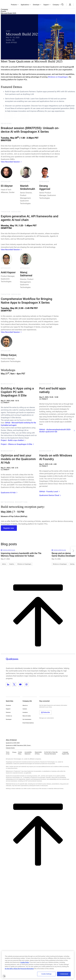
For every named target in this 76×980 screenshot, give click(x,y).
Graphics (12, 564)
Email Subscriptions (28, 723)
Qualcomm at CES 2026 (13, 743)
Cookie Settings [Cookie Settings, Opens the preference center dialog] (46, 974)
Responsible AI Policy (38, 753)
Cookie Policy (20, 753)
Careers (25, 709)
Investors (25, 712)
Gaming (72, 564)
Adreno (4, 564)
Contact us (9, 716)
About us (25, 705)
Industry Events (10, 748)
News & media (27, 716)
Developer (9, 719)
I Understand (64, 974)
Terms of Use (8, 753)
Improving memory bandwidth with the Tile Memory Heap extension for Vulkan (21, 555)
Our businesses (27, 719)
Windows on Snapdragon (24, 564)
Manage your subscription (47, 718)
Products (8, 705)
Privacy (14, 752)
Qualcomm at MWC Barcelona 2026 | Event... (19, 745)
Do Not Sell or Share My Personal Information (19, 969)
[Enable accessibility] (4, 976)
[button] (53, 753)
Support (8, 709)
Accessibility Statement (28, 753)
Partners (8, 712)
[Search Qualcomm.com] (63, 4)
